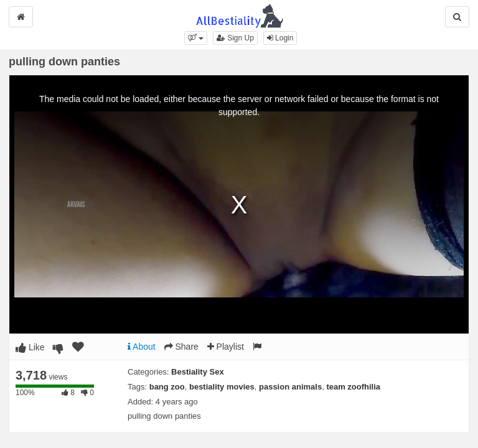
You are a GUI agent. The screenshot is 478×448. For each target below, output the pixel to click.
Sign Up (235, 38)
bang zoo (167, 387)
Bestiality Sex (198, 372)
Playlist (226, 347)
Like (30, 347)
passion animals (290, 387)
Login (280, 38)
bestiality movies (222, 387)
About (142, 347)
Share (181, 347)
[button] (196, 38)
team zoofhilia (353, 387)
